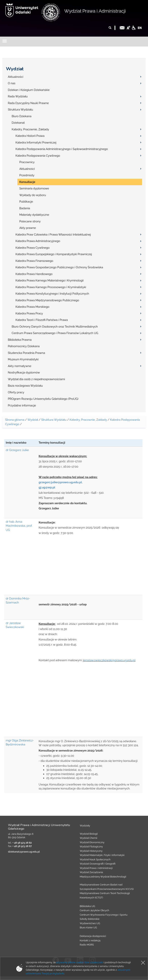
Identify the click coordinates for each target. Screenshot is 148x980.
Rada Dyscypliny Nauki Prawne (28, 103)
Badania (25, 208)
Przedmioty (27, 175)
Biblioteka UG (87, 906)
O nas (12, 83)
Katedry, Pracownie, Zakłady (30, 129)
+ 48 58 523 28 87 (22, 846)
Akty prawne (28, 228)
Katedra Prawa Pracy (29, 313)
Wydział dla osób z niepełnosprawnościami (36, 379)
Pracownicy (27, 162)
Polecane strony (30, 221)
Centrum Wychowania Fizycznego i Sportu (104, 915)
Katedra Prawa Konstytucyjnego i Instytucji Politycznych (52, 294)
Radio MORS (87, 945)
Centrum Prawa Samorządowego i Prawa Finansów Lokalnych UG (55, 333)
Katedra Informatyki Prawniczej (36, 143)
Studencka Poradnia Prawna (26, 353)
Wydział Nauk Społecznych (95, 859)
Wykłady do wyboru (33, 195)
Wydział (15, 69)
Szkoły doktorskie (90, 919)
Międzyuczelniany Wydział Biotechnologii (103, 877)
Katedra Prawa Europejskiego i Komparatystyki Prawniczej (54, 254)
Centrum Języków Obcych (94, 910)
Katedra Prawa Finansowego (34, 261)
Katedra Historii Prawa (30, 136)
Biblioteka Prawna (20, 340)
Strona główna (15, 420)
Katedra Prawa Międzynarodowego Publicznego (47, 300)
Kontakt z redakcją (90, 940)
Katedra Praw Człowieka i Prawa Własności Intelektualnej (53, 235)
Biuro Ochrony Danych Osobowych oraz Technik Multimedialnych (55, 327)
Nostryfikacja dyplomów (24, 373)
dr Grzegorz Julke (17, 450)
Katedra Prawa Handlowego (34, 274)
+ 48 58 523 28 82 (22, 843)
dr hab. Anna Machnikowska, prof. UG (19, 526)
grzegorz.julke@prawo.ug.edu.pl (60, 482)
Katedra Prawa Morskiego (32, 307)
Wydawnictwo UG (90, 923)
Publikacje (26, 202)
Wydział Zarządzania (91, 872)
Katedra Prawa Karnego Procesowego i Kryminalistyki (51, 287)
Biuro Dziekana (22, 116)
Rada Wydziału (18, 96)
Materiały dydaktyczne (34, 215)
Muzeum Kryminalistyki (23, 359)
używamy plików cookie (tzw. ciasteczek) (80, 962)
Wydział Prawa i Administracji (95, 11)
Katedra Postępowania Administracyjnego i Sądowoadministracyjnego (62, 149)
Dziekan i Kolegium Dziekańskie (29, 90)
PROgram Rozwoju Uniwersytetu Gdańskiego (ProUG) (43, 399)
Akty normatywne (20, 366)
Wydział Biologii (89, 834)
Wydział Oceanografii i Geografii (98, 864)
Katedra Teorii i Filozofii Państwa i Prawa (42, 320)
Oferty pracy (16, 392)
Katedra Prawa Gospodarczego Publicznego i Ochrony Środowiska (59, 267)
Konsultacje (27, 182)
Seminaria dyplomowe (34, 188)
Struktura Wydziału (20, 110)
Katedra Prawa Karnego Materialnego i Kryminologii (50, 280)
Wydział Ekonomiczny (92, 842)
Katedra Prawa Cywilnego (33, 248)
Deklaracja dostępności (93, 936)
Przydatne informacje (22, 405)
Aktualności (16, 77)
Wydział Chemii (88, 838)
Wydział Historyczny (91, 851)
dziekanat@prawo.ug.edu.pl (24, 852)
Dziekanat (18, 123)
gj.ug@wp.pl (47, 487)
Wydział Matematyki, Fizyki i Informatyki (102, 855)
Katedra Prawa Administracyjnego (38, 241)
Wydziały (85, 826)
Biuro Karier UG (88, 928)
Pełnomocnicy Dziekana (24, 346)
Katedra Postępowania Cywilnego (38, 156)
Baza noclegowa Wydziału (25, 386)
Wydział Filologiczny (91, 847)
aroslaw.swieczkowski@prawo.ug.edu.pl (109, 660)
